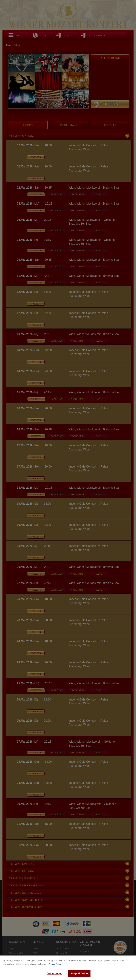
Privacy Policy (55, 964)
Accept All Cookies (79, 973)
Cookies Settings (54, 973)
